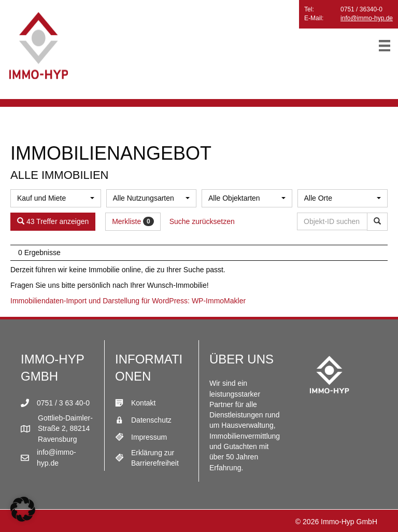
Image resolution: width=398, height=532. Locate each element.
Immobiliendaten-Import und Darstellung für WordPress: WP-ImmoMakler (128, 301)
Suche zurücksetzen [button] (202, 221)
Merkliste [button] (133, 221)
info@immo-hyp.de (367, 18)
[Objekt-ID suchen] (334, 221)
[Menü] (385, 46)
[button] (23, 509)
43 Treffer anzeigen (53, 221)
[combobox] (56, 198)
